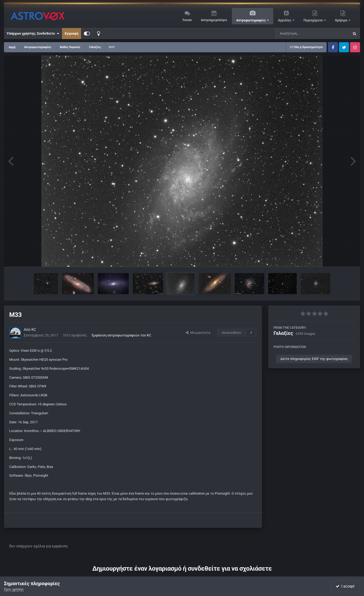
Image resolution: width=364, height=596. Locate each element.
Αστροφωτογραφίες (252, 20)
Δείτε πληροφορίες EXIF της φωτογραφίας (314, 359)
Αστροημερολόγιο (214, 20)
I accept (345, 586)
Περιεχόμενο (314, 20)
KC (34, 330)
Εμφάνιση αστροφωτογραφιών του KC (121, 335)
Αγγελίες (285, 20)
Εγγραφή (71, 33)
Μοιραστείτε (198, 333)
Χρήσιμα (341, 20)
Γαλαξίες (283, 333)
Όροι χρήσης (14, 589)
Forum (187, 20)
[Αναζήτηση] (302, 34)
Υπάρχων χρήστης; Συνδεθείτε (33, 34)
